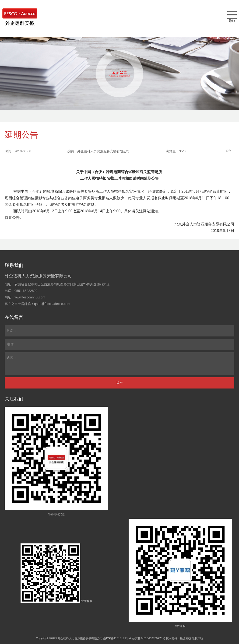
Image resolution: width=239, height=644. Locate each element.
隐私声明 (197, 638)
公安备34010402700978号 (149, 638)
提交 (119, 383)
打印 (228, 151)
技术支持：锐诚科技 (179, 638)
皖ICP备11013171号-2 (117, 638)
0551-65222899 (26, 291)
